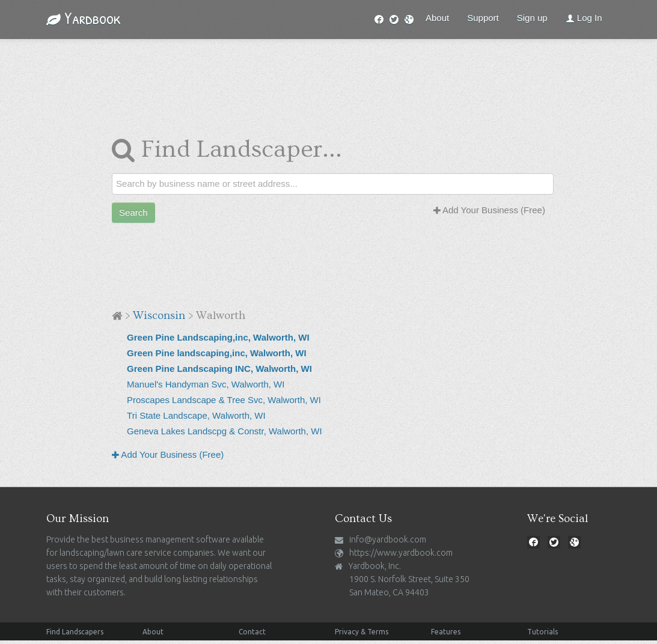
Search (133, 212)
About (437, 18)
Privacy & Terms (362, 632)
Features (446, 632)
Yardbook (84, 18)
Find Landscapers (75, 632)
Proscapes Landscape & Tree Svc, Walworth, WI (224, 400)
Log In (584, 18)
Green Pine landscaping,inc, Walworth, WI (217, 353)
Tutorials (542, 632)
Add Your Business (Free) (489, 210)
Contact (252, 632)
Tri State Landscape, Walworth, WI (196, 415)
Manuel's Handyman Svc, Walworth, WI (206, 384)
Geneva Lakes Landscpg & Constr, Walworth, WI (225, 431)
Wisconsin (159, 316)
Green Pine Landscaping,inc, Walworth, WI (218, 337)
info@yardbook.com (388, 539)
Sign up (532, 18)
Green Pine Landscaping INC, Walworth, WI (219, 369)
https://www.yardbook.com (401, 553)
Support (483, 18)
